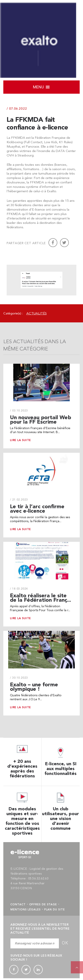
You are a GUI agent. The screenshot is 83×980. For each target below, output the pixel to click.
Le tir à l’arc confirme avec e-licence (37, 510)
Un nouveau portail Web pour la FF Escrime (41, 421)
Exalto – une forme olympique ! (34, 688)
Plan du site (55, 911)
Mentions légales (25, 911)
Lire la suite (20, 442)
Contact (18, 906)
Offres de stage (43, 906)
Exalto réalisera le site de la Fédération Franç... (41, 599)
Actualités (37, 315)
